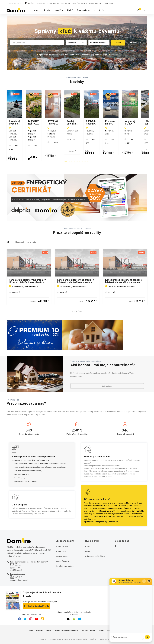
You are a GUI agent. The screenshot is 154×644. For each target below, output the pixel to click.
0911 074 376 (15, 553)
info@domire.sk (16, 555)
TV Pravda (105, 3)
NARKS (70, 10)
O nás (102, 10)
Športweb (56, 3)
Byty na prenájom (62, 532)
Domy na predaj (62, 542)
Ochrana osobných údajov (95, 542)
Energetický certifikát (86, 10)
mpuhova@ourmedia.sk (19, 565)
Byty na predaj (61, 537)
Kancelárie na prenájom (65, 551)
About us (43, 625)
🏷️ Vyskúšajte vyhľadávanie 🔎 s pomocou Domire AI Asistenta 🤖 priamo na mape (72, 55)
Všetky (10, 228)
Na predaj (20, 228)
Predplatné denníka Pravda (37, 591)
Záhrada (91, 3)
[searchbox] (37, 43)
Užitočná (98, 3)
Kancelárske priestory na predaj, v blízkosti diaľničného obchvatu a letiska (27, 266)
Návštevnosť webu (89, 616)
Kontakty (39, 616)
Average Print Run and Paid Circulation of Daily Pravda (68, 625)
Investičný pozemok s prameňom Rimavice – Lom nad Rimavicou (27, 122)
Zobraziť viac (77, 297)
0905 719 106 (15, 563)
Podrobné (136, 42)
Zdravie (73, 3)
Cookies (93, 625)
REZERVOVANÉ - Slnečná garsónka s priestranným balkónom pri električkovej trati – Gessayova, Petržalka (124, 122)
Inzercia (49, 616)
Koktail (67, 3)
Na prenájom (32, 228)
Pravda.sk (128, 499)
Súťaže (101, 616)
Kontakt (88, 537)
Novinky (37, 10)
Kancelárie (59, 10)
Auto (62, 3)
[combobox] (37, 43)
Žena (79, 3)
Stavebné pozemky (63, 547)
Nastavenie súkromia (107, 625)
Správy (49, 3)
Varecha (84, 3)
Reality (47, 10)
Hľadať (118, 43)
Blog (111, 3)
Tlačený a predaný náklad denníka (67, 616)
